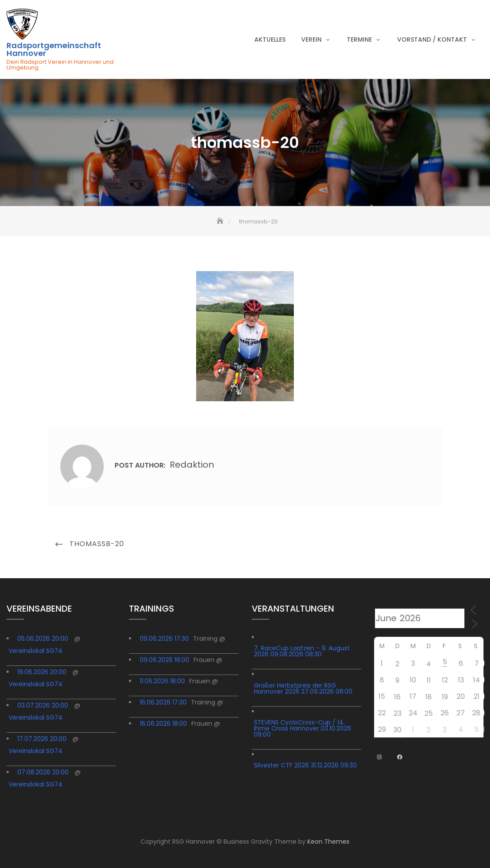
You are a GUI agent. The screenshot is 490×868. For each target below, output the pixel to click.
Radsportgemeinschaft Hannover (54, 49)
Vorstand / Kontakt (432, 39)
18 (429, 697)
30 (397, 730)
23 (398, 713)
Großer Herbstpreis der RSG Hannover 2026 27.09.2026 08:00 (303, 688)
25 (429, 713)
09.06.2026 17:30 (164, 639)
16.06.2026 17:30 (163, 702)
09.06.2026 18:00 (164, 660)
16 (397, 697)
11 (429, 680)
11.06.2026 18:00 (162, 681)
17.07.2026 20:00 (42, 739)
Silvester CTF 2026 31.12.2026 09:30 (305, 765)
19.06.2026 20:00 (42, 672)
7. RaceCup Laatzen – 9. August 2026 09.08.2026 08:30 (302, 651)
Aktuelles (270, 39)
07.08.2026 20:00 (43, 772)
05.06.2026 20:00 (43, 639)
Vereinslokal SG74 (36, 651)
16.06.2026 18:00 (163, 724)
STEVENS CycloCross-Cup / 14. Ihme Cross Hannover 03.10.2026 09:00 (303, 728)
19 (445, 697)
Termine (359, 39)
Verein (311, 39)
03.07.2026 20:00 (43, 705)
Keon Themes (328, 842)
